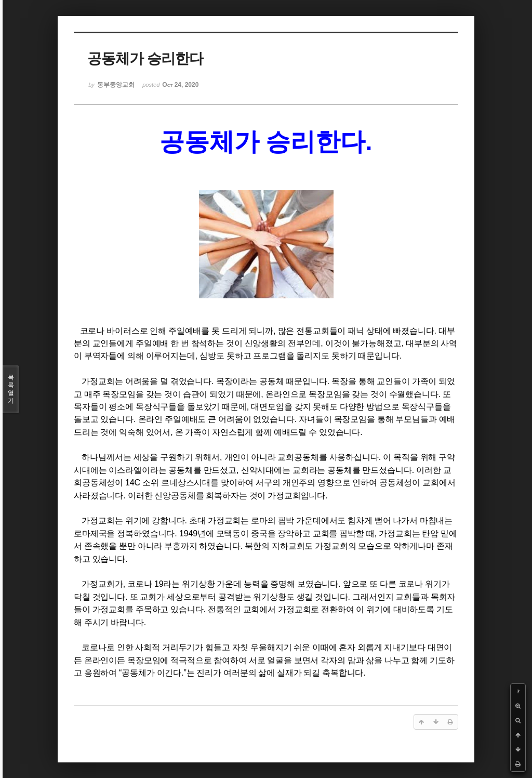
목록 (11, 389)
